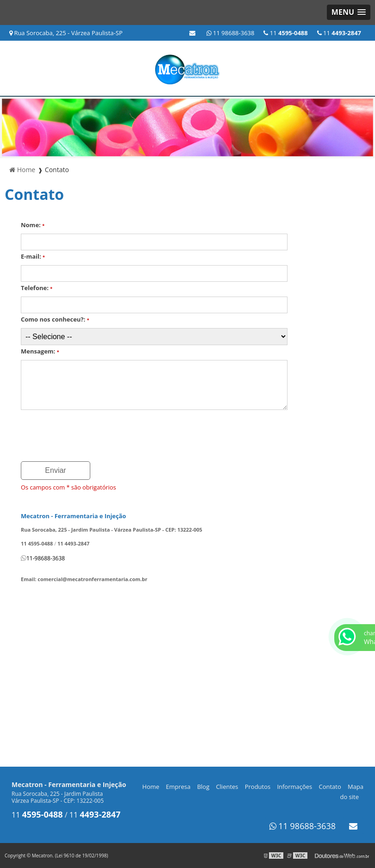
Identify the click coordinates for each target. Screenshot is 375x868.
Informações (294, 787)
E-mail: (33, 256)
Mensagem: (40, 351)
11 (339, 33)
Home (151, 787)
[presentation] (91, 436)
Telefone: (37, 288)
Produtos (258, 787)
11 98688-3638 (231, 33)
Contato (330, 787)
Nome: (33, 225)
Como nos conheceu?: (55, 319)
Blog (203, 787)
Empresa (178, 787)
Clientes (227, 787)
